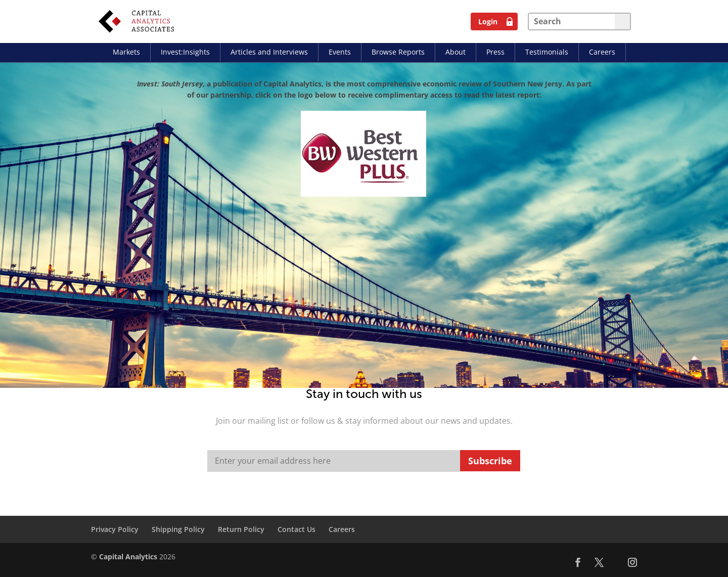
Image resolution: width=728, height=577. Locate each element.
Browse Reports (398, 52)
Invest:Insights (185, 52)
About (456, 52)
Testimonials (547, 52)
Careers (602, 52)
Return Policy (241, 529)
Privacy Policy (115, 529)
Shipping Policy (178, 529)
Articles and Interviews (269, 52)
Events (340, 52)
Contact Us (297, 529)
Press (495, 52)
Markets (126, 52)
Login (488, 21)
